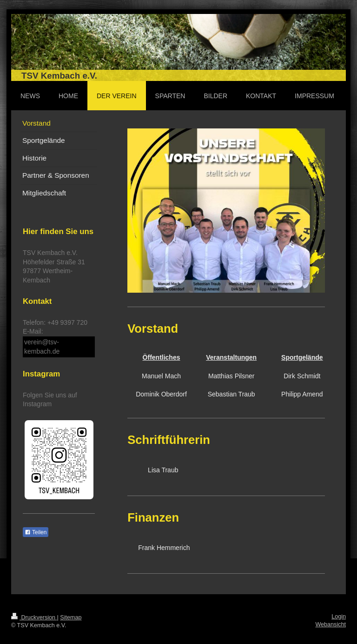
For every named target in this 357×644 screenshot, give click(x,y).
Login (339, 617)
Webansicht (331, 624)
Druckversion (34, 617)
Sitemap (71, 617)
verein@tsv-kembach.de (42, 347)
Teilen (36, 532)
